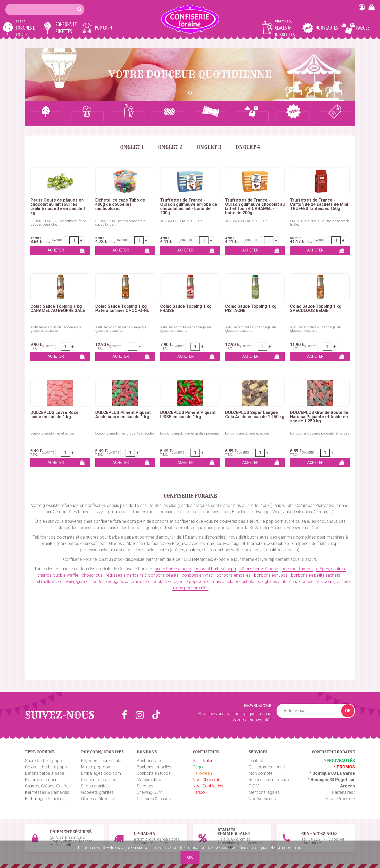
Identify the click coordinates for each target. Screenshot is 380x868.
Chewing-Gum (149, 792)
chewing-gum (73, 582)
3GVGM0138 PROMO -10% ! (181, 221)
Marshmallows (150, 780)
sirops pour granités (190, 588)
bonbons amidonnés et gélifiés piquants (190, 433)
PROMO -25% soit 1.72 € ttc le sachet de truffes (320, 223)
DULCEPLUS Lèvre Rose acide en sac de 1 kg (54, 415)
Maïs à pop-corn (96, 767)
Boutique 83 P (324, 780)
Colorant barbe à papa (46, 767)
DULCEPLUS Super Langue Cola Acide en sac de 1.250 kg (255, 415)
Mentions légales (264, 792)
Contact (256, 761)
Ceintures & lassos (154, 799)
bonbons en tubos (271, 575)
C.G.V (254, 786)
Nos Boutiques (262, 799)
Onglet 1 (132, 147)
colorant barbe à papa (215, 569)
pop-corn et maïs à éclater (214, 582)
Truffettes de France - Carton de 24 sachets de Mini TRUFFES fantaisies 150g (319, 204)
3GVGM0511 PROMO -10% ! (246, 221)
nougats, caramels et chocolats (137, 582)
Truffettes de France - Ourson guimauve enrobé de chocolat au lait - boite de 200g (189, 207)
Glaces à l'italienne (98, 799)
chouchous (92, 575)
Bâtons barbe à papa (45, 773)
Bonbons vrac (150, 761)
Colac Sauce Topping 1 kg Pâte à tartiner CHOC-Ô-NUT (124, 309)
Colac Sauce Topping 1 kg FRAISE (186, 309)
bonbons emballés (234, 575)
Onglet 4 (248, 147)
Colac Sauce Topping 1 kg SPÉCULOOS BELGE (316, 309)
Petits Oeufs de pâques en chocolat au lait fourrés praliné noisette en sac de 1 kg (58, 207)
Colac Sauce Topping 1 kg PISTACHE (251, 309)
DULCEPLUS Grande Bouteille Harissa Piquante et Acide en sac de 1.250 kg (319, 417)
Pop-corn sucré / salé (101, 761)
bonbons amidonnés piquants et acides (125, 433)
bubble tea (251, 582)
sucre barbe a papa (173, 569)
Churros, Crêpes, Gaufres (48, 786)
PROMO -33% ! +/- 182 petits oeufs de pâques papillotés (58, 223)
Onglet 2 (170, 147)
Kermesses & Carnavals (47, 792)
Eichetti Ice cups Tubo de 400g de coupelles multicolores (120, 204)
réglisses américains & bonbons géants (142, 575)
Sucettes (145, 786)
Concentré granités (99, 780)
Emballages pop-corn (101, 773)
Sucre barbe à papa (43, 761)
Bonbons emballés (154, 767)
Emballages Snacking (45, 799)
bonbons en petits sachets (316, 575)
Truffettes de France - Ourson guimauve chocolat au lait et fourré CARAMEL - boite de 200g (255, 207)
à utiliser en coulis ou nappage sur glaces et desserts (56, 329)
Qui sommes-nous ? (267, 767)
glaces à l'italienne (281, 582)
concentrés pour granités (325, 582)
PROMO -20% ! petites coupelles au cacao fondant (121, 223)
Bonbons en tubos (154, 773)
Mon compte (261, 773)
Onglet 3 (209, 147)
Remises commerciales (271, 780)
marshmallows (43, 582)
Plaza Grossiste (340, 799)
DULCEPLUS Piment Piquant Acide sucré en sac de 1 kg (123, 415)
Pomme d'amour (41, 780)
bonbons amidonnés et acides (53, 433)
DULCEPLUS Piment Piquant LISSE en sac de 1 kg (188, 415)
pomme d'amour (297, 569)
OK (348, 711)
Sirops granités (95, 786)
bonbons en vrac (197, 575)
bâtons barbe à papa (259, 569)
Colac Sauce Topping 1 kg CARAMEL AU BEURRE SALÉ (58, 309)
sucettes (96, 582)
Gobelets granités (97, 792)
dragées (178, 582)
